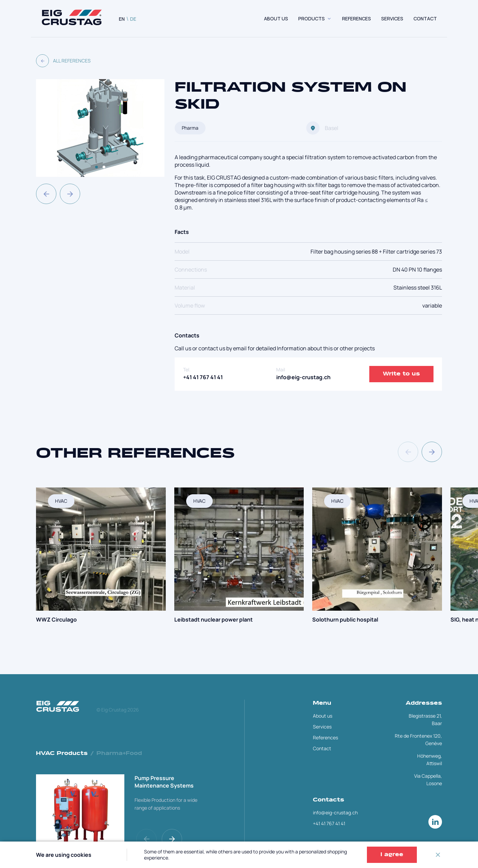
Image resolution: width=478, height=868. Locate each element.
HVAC (61, 501)
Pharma (190, 128)
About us (276, 19)
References (325, 737)
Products (312, 19)
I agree (392, 855)
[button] (46, 194)
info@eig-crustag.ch (303, 377)
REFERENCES (357, 19)
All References (63, 61)
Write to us (401, 374)
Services (322, 727)
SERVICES (392, 19)
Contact (322, 748)
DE (133, 19)
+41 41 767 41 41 (203, 377)
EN (122, 19)
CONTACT (425, 19)
